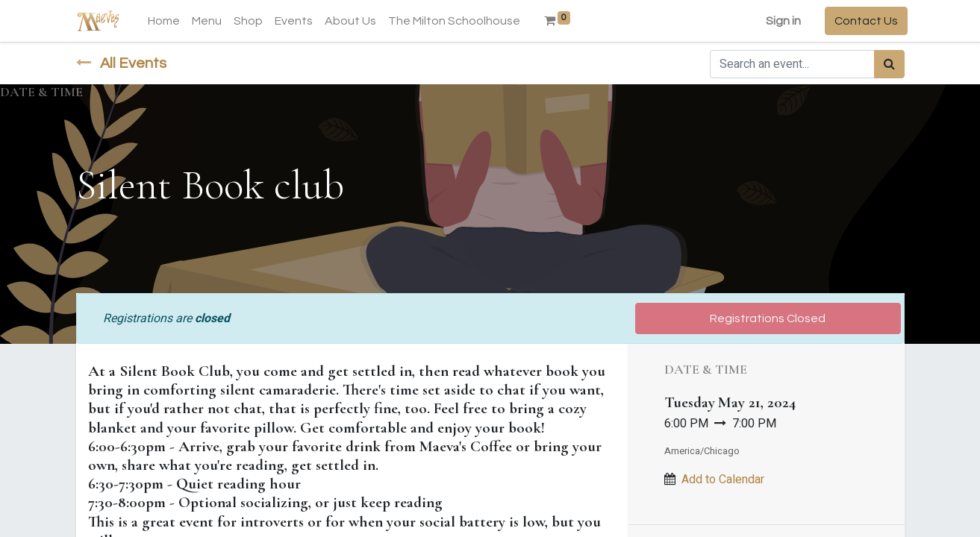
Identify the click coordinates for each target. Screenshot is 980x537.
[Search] (889, 64)
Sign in (780, 21)
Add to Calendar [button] (723, 480)
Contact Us (863, 21)
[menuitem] (168, 21)
